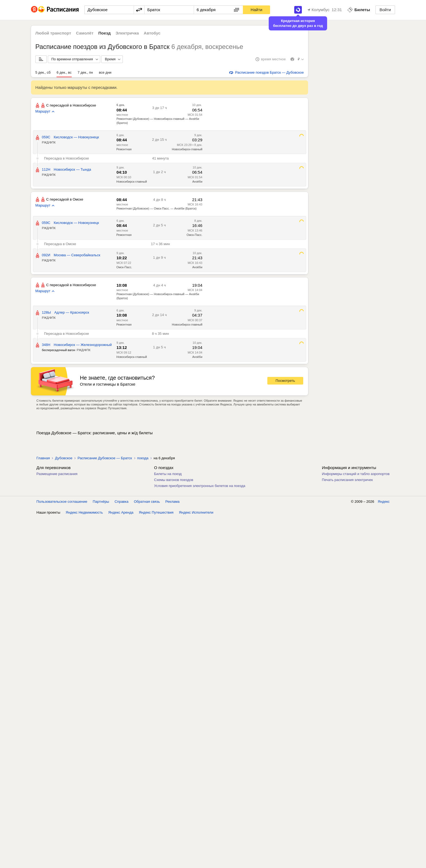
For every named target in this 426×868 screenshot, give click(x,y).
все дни (105, 72)
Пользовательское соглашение (62, 502)
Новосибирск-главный (187, 149)
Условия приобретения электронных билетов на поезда (200, 486)
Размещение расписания (57, 474)
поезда (143, 458)
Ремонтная (124, 149)
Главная (43, 458)
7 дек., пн (85, 72)
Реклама (173, 502)
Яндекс (384, 502)
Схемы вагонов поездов (174, 480)
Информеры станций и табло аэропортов (356, 474)
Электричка (127, 33)
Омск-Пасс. (195, 235)
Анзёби (197, 182)
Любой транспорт (53, 33)
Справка (122, 502)
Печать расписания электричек (347, 480)
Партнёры (101, 502)
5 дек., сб (43, 72)
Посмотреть (285, 381)
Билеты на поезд (168, 474)
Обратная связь (147, 502)
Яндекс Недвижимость (84, 512)
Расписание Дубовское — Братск (105, 458)
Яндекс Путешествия (156, 512)
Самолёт (85, 33)
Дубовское (64, 458)
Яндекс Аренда (121, 512)
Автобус (152, 33)
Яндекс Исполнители (196, 512)
